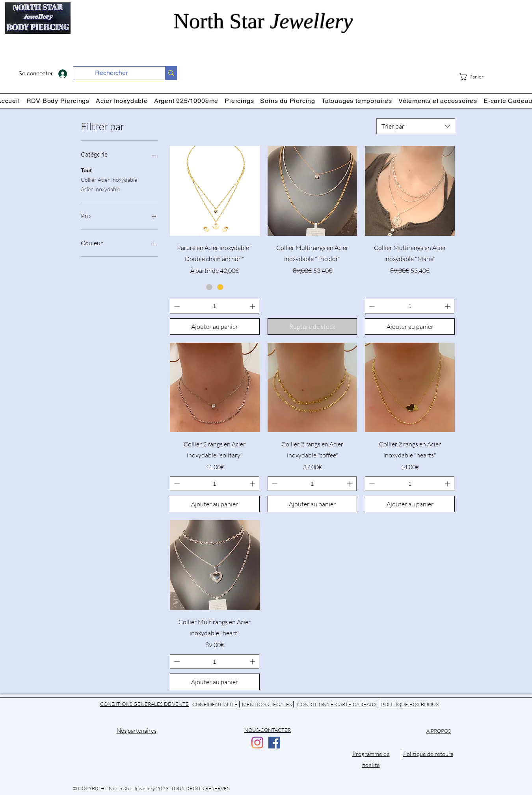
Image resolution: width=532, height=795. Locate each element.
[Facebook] (274, 743)
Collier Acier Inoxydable (109, 179)
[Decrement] (176, 306)
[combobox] (416, 126)
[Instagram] (257, 743)
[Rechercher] (111, 73)
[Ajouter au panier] (215, 327)
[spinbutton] (215, 306)
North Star (266, 21)
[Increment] (253, 306)
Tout (86, 170)
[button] (477, 77)
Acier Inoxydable (100, 188)
